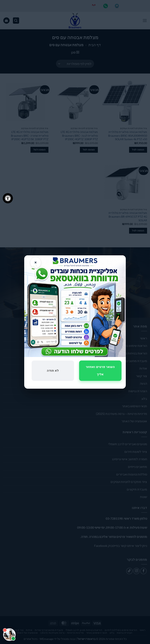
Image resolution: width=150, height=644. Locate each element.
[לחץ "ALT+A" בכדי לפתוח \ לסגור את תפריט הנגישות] (8, 198)
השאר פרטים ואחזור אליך (100, 371)
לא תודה (53, 371)
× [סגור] (36, 263)
